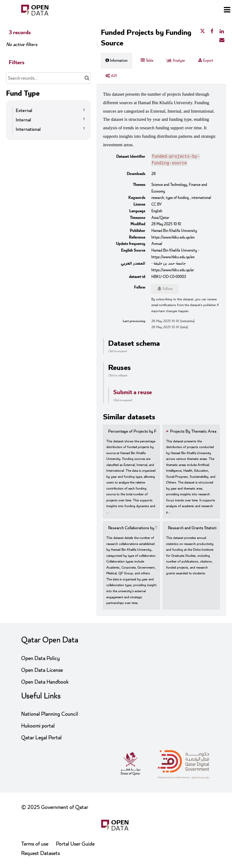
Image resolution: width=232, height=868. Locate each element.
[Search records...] (48, 78)
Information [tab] (116, 61)
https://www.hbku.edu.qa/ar (173, 271)
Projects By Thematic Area (193, 433)
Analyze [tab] (176, 61)
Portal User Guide (75, 844)
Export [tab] (206, 61)
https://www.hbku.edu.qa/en (173, 239)
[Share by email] (222, 40)
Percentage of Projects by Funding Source (144, 433)
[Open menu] (227, 11)
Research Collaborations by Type (136, 529)
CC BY (157, 206)
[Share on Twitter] (202, 31)
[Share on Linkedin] (222, 31)
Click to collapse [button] (118, 377)
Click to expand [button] (117, 352)
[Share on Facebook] (212, 31)
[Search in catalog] (87, 78)
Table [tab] (147, 61)
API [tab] (111, 76)
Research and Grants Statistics (194, 529)
